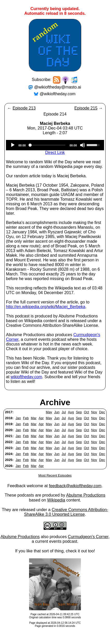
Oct (86, 412)
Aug (71, 412)
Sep (79, 412)
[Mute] (82, 145)
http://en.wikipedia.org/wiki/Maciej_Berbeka (46, 307)
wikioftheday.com (26, 377)
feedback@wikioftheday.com (75, 486)
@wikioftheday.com (58, 94)
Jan (18, 418)
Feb (26, 418)
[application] (55, 145)
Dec (102, 412)
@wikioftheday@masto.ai (58, 87)
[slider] (48, 145)
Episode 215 (86, 108)
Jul (64, 412)
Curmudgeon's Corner (88, 537)
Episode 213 (24, 108)
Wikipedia (56, 500)
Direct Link (55, 152)
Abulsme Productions (86, 495)
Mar (34, 418)
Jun (57, 412)
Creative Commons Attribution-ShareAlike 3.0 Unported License (66, 512)
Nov (94, 412)
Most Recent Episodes (55, 475)
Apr (41, 418)
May (49, 412)
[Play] (13, 145)
